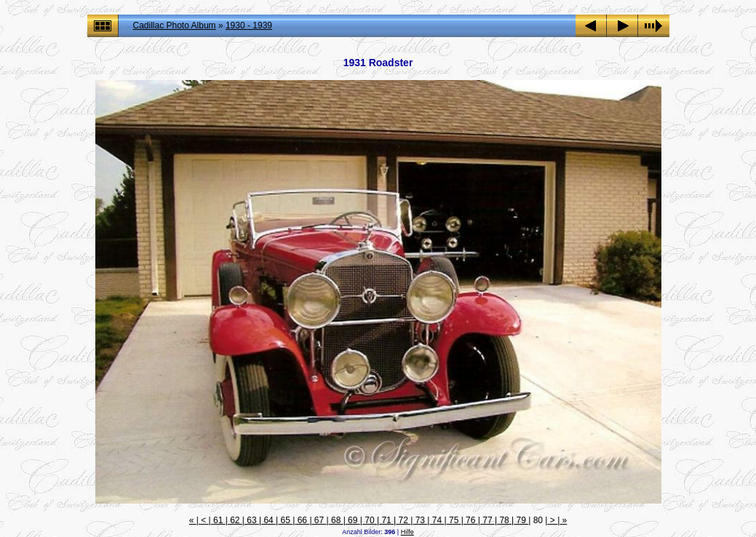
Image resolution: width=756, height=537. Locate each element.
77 (488, 520)
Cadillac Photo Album (175, 25)
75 (454, 520)
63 (252, 520)
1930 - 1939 (249, 25)
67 (319, 520)
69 (353, 520)
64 (268, 520)
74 (437, 520)
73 (420, 520)
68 (336, 520)
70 (370, 520)
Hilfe (407, 532)
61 (218, 520)
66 (302, 520)
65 (285, 520)
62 (235, 520)
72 (403, 520)
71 (386, 520)
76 (471, 520)
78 (504, 520)
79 (521, 520)
